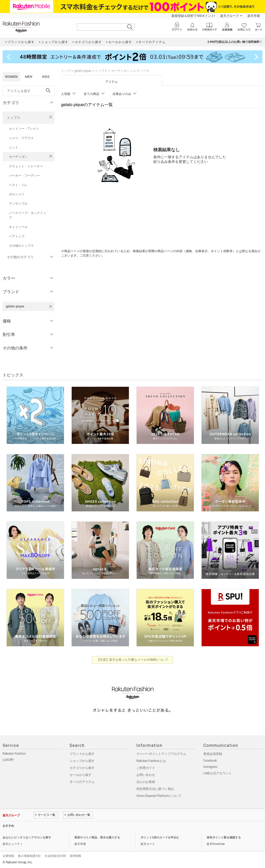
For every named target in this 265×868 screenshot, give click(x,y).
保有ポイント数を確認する (224, 838)
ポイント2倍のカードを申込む (160, 838)
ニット (14, 147)
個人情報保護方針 (29, 856)
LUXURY (8, 760)
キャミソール (18, 227)
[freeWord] (29, 91)
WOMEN (11, 77)
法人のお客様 (146, 782)
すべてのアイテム (82, 782)
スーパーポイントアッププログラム (161, 754)
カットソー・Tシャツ (24, 129)
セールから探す (81, 775)
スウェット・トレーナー (26, 166)
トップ (66, 71)
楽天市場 (254, 16)
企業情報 (8, 856)
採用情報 (75, 856)
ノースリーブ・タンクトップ (28, 215)
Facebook (210, 761)
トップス (14, 118)
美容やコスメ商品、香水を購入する (97, 838)
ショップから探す (82, 761)
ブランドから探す (82, 754)
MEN (29, 77)
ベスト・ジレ (18, 185)
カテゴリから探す (82, 768)
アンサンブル (18, 204)
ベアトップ (17, 236)
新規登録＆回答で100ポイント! (193, 16)
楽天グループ (229, 16)
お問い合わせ (146, 775)
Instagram (210, 767)
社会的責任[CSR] (55, 856)
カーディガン (18, 157)
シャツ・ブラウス (21, 138)
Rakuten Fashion (14, 754)
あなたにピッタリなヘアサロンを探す (27, 838)
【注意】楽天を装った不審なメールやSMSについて (133, 660)
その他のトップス (21, 246)
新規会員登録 (213, 754)
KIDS (46, 77)
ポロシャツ (17, 194)
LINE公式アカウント (218, 773)
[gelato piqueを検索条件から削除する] (51, 306)
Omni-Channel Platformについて (159, 796)
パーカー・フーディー (24, 176)
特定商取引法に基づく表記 (155, 789)
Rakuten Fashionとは (151, 761)
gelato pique (83, 71)
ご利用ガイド (146, 768)
